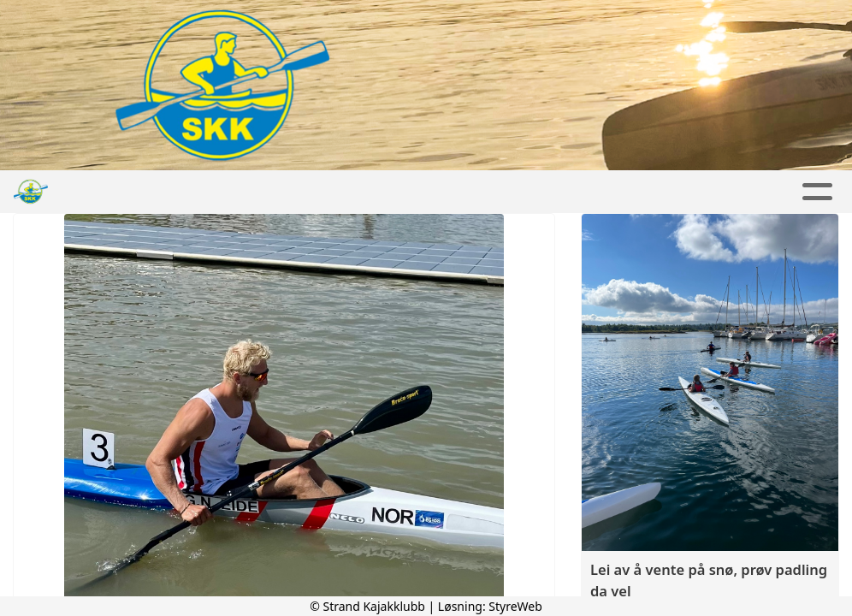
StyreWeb (515, 606)
